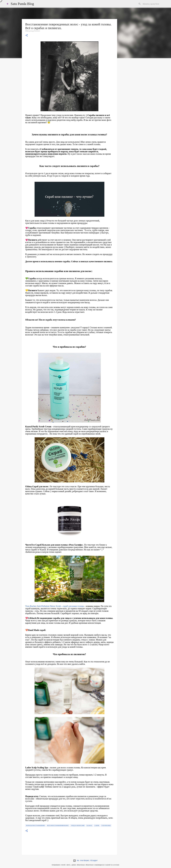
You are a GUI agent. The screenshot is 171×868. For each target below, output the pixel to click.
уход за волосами (78, 825)
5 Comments (36, 31)
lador (97, 825)
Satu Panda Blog (22, 4)
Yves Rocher (106, 825)
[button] (27, 36)
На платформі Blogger (85, 861)
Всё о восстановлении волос (58, 825)
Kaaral (89, 825)
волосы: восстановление (35, 825)
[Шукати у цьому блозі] (153, 4)
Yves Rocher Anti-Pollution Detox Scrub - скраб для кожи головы (55, 606)
